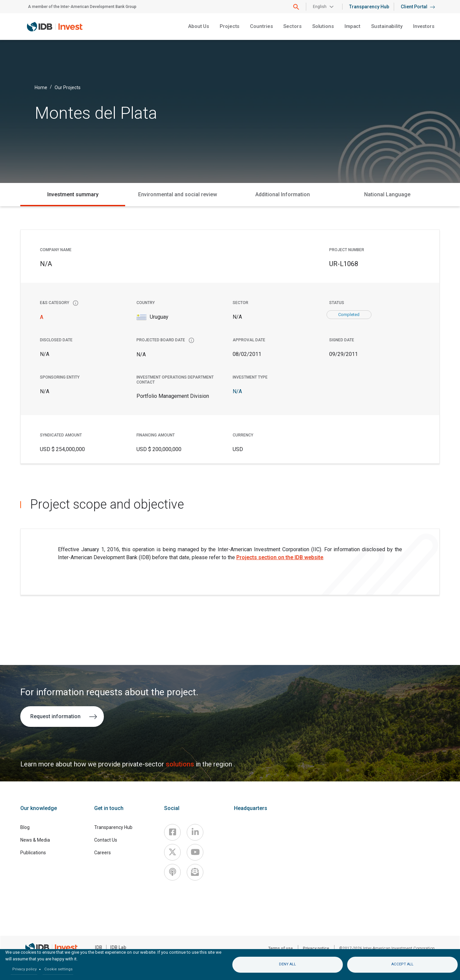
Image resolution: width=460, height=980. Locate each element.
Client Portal (418, 7)
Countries (261, 26)
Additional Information (283, 194)
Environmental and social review (178, 194)
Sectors (292, 26)
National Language (387, 194)
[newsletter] (195, 872)
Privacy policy (24, 969)
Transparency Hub (369, 7)
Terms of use (281, 948)
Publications (33, 853)
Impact (352, 26)
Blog (25, 827)
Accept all (402, 964)
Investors (424, 26)
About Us (199, 26)
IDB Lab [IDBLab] (118, 947)
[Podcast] (172, 872)
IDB (99, 947)
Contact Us (106, 840)
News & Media (35, 840)
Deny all (287, 964)
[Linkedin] (195, 832)
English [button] (320, 7)
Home (41, 87)
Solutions (323, 26)
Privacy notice (316, 948)
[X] (172, 852)
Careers (103, 853)
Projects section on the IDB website (280, 557)
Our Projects (68, 87)
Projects (230, 26)
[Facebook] (172, 832)
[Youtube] (195, 852)
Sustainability (387, 26)
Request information (64, 716)
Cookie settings (58, 969)
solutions (181, 764)
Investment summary (73, 194)
